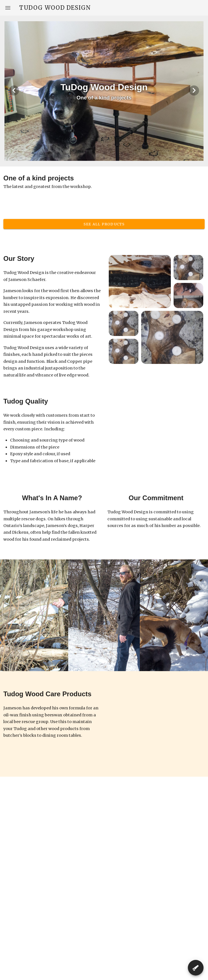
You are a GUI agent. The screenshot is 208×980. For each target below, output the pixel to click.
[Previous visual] (14, 90)
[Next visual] (194, 90)
